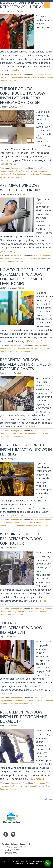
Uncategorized (16, 74)
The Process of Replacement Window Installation (21, 628)
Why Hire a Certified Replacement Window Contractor (21, 539)
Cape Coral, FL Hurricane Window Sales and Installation (27, 11)
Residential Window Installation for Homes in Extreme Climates (26, 364)
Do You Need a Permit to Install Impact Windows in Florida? (26, 449)
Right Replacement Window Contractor (16, 351)
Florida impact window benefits (27, 258)
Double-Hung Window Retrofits (24, 77)
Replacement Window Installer (22, 786)
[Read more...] (18, 70)
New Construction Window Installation (31, 171)
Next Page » (48, 799)
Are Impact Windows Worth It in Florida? (20, 188)
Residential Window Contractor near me (16, 174)
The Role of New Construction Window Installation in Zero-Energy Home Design (23, 96)
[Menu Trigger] (47, 5)
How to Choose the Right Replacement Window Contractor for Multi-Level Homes (25, 277)
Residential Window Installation (29, 434)
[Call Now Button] (48, 863)
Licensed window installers (27, 612)
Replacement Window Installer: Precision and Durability (24, 717)
